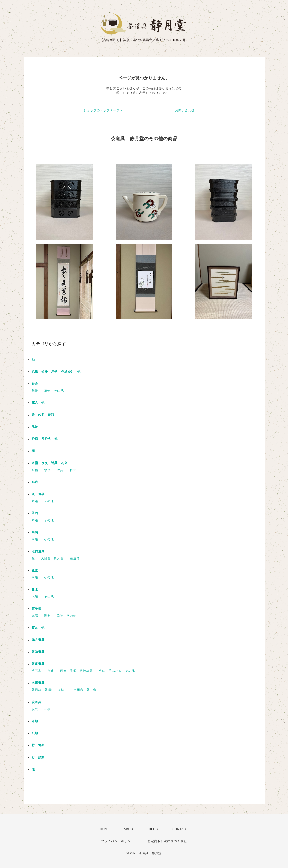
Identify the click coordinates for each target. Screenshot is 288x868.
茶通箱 (75, 558)
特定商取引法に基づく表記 (167, 841)
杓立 (73, 470)
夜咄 (51, 671)
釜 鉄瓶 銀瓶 (43, 415)
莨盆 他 (38, 628)
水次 (47, 470)
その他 (49, 501)
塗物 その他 (54, 391)
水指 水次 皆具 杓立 (50, 463)
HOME (105, 829)
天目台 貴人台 (52, 558)
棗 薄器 (38, 494)
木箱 (35, 501)
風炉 (35, 427)
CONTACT (180, 829)
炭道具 (37, 702)
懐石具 (37, 671)
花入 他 (38, 403)
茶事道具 (38, 664)
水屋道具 (38, 683)
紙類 (35, 733)
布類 (35, 721)
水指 (35, 470)
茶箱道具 (38, 652)
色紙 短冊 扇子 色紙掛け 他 (56, 372)
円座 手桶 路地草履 (76, 671)
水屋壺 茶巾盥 (87, 690)
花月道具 (38, 640)
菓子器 (37, 609)
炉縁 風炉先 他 (45, 439)
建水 (35, 590)
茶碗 (35, 532)
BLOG (154, 829)
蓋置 (35, 570)
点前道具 (38, 551)
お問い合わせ (185, 110)
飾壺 (35, 482)
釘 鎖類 (38, 757)
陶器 (35, 391)
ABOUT (129, 829)
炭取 (35, 709)
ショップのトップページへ (103, 110)
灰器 (49, 709)
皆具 (60, 470)
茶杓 (35, 513)
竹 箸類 (38, 745)
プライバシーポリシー (118, 841)
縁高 (35, 616)
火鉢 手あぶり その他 (117, 671)
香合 (35, 384)
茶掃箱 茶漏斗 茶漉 (50, 690)
